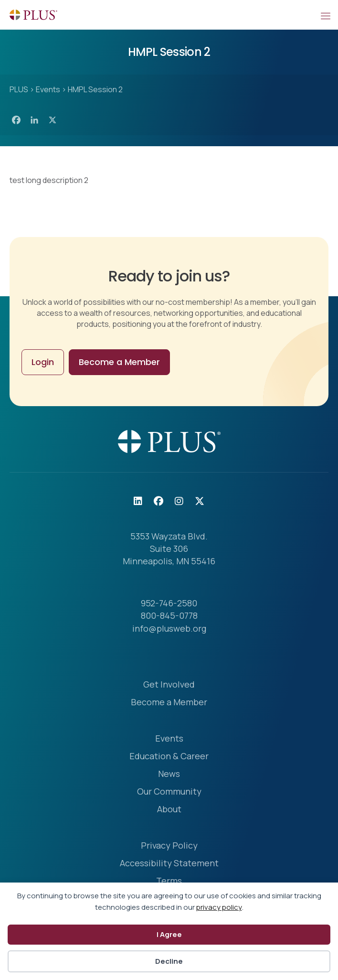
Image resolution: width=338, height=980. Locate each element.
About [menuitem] (169, 810)
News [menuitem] (169, 774)
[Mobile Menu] (325, 15)
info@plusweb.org (169, 628)
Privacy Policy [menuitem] (169, 846)
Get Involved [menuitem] (169, 685)
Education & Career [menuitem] (169, 757)
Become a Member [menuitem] (169, 703)
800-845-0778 (169, 615)
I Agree (169, 934)
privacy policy (219, 907)
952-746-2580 (169, 603)
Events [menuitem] (169, 739)
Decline (169, 961)
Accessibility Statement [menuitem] (169, 864)
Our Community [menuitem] (169, 792)
